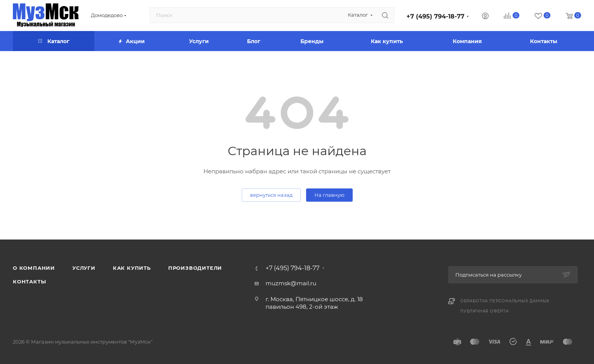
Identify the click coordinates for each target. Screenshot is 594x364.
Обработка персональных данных (505, 301)
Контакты (29, 282)
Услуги (84, 268)
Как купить (132, 268)
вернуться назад (271, 195)
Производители (195, 268)
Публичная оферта (485, 311)
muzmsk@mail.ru (291, 283)
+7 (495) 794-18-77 (435, 16)
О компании (34, 268)
